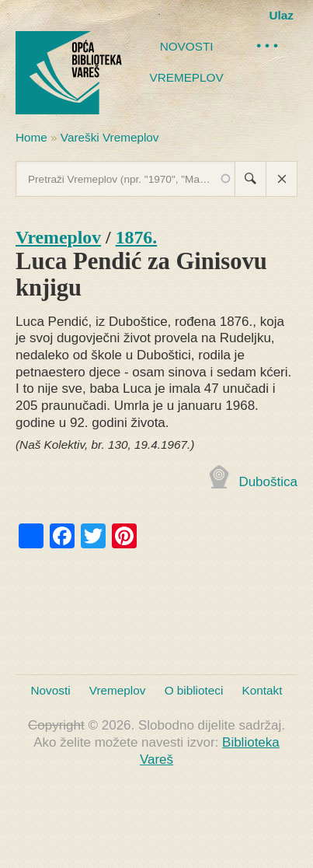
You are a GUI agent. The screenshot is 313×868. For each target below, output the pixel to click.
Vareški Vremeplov (110, 137)
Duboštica (268, 482)
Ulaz (282, 15)
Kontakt (263, 690)
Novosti (187, 46)
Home (31, 137)
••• (269, 45)
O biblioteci (194, 690)
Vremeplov (186, 77)
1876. (137, 237)
